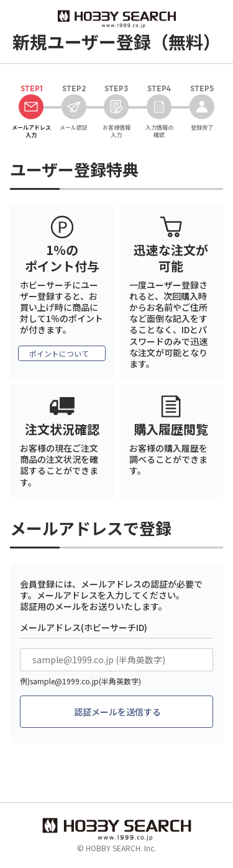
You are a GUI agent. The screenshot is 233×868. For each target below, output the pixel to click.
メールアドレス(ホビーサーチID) (84, 627)
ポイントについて (59, 353)
